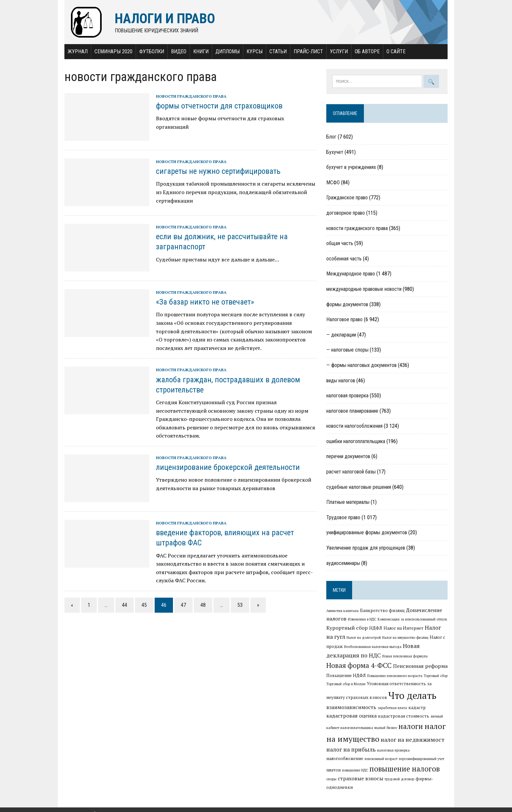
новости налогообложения (355, 426)
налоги (411, 726)
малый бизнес (386, 728)
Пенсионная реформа (421, 666)
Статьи (277, 51)
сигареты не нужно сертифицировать (217, 172)
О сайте (395, 51)
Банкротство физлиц (383, 611)
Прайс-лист (307, 51)
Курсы (253, 51)
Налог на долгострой (364, 638)
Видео (177, 51)
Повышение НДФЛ (346, 675)
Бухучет (335, 152)
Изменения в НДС (362, 620)
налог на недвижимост (413, 740)
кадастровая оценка (352, 716)
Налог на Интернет (404, 628)
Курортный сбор (347, 628)
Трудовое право (344, 517)
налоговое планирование (353, 411)
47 (182, 605)
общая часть (340, 244)
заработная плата (393, 708)
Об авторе (366, 51)
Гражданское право (347, 198)
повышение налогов (370, 769)
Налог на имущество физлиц (406, 638)
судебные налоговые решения (359, 487)
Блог (332, 137)
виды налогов (341, 381)
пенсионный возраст (343, 759)
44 (123, 605)
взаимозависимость (352, 707)
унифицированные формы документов (367, 533)
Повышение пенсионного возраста (395, 676)
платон (415, 759)
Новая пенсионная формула (405, 656)
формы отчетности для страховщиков (218, 106)
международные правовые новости (364, 289)
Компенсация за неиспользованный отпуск (413, 620)
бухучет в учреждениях (351, 167)
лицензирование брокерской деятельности (227, 467)
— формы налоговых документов (362, 365)
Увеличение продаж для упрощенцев (366, 548)
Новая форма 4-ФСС (359, 665)
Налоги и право (78, 805)
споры (411, 770)
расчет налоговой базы (351, 472)
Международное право (351, 274)
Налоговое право (345, 320)
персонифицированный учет (384, 759)
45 (143, 605)
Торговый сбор (436, 676)
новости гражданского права (190, 96)
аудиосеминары (343, 563)
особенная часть (344, 259)
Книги (200, 51)
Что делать (413, 696)
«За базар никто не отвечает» (204, 302)
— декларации (341, 335)
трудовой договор (361, 779)
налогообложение (430, 750)
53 (239, 605)
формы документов (348, 304)
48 (202, 605)
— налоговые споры (348, 350)
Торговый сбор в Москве (346, 684)
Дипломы (226, 51)
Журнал (76, 51)
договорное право (346, 213)
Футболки (150, 51)
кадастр (417, 707)
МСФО (333, 182)
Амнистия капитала (343, 611)
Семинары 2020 (112, 51)
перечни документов (349, 457)
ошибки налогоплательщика (356, 441)
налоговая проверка (348, 396)
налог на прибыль (351, 750)
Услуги (338, 51)
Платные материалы (348, 502)
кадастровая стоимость (404, 716)
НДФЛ (376, 628)
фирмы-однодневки (399, 779)
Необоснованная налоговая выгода (373, 647)
